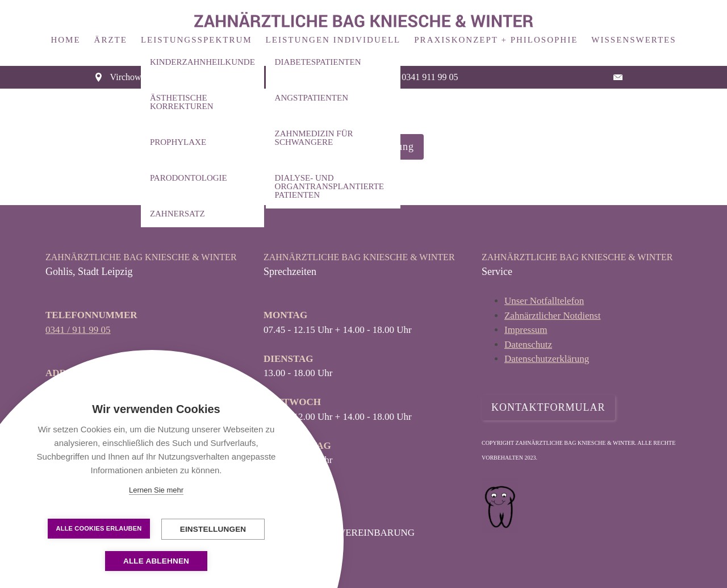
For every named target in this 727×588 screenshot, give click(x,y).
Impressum (526, 311)
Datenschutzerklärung (363, 128)
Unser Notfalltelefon (544, 282)
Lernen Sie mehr (156, 490)
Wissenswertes (634, 21)
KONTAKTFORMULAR (548, 388)
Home (65, 21)
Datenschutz (528, 325)
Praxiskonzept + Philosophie (496, 21)
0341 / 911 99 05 (78, 310)
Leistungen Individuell (333, 21)
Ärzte (111, 21)
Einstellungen (213, 529)
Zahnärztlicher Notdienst (552, 296)
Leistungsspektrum (197, 21)
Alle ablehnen (156, 561)
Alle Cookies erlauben (99, 528)
